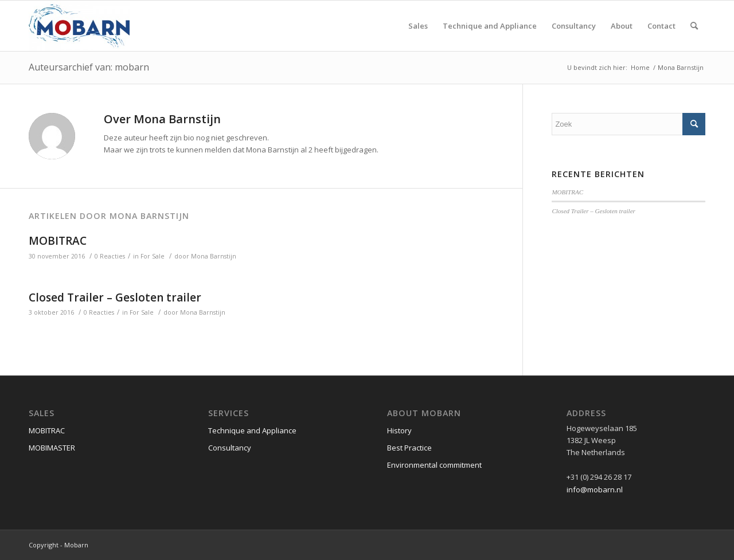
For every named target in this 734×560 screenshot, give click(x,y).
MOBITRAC (58, 241)
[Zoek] (694, 26)
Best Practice (409, 448)
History (399, 430)
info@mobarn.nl (595, 489)
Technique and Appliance (252, 430)
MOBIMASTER (52, 448)
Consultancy (230, 448)
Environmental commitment (434, 465)
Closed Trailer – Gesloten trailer (115, 297)
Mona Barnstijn (214, 256)
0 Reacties (110, 256)
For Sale (153, 256)
